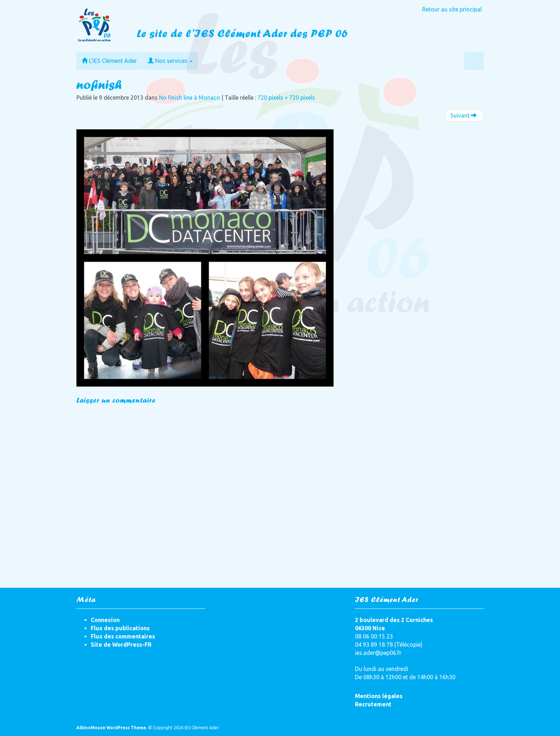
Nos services (170, 61)
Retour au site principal (452, 9)
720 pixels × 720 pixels (286, 98)
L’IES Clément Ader (109, 61)
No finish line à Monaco (189, 98)
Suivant (464, 115)
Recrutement (373, 704)
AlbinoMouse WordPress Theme (111, 728)
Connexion (105, 620)
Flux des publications (120, 628)
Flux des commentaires (123, 636)
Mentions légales (379, 696)
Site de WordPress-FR (121, 645)
